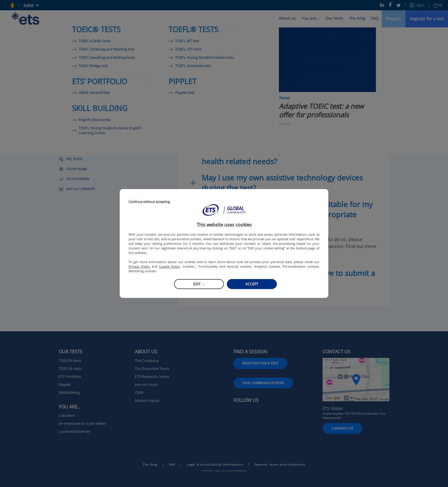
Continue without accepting (149, 202)
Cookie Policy (170, 266)
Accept (252, 284)
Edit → (199, 284)
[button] (224, 210)
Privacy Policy (139, 266)
